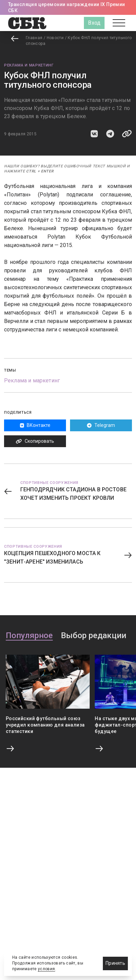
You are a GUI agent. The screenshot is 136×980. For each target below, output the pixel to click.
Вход (94, 23)
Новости (55, 38)
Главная (34, 38)
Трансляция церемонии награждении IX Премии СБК (67, 7)
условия (47, 969)
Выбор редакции (94, 636)
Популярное (29, 636)
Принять (115, 963)
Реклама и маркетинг (29, 65)
